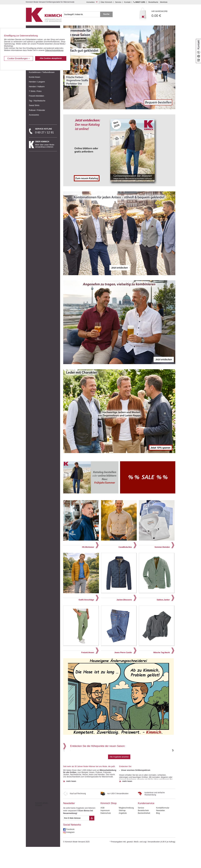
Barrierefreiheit (144, 834)
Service (118, 2)
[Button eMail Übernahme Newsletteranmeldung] (92, 839)
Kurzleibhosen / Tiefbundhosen (42, 72)
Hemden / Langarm (37, 82)
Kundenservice (146, 824)
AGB (102, 829)
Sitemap (122, 832)
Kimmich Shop (108, 824)
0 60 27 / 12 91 (46, 131)
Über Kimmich (106, 2)
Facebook (70, 850)
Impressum (105, 832)
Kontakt (127, 2)
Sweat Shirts (34, 105)
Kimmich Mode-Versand (42, 825)
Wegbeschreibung (126, 829)
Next (173, 761)
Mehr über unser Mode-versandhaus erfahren (46, 144)
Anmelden (90, 2)
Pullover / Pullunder (37, 110)
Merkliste (164, 2)
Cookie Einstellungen (19, 58)
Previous (64, 761)
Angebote (123, 834)
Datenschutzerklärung (54, 50)
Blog (158, 834)
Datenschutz (106, 834)
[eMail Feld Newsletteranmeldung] (76, 839)
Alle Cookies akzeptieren (51, 58)
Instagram (70, 853)
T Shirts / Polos (35, 91)
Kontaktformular (163, 829)
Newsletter (69, 824)
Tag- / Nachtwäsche (37, 101)
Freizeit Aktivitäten (37, 96)
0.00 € (163, 14)
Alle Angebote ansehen (119, 778)
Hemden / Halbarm (37, 87)
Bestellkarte (153, 2)
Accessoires (34, 115)
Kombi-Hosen (35, 77)
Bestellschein (143, 832)
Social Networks (72, 846)
